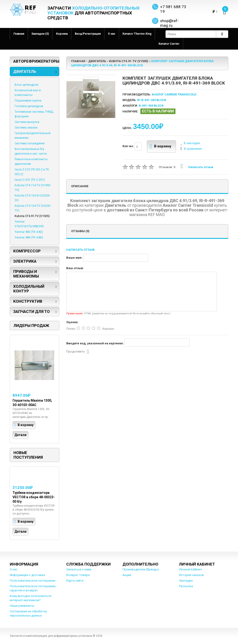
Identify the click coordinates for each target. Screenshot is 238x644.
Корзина (62, 34)
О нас (112, 34)
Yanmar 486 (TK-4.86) (29, 237)
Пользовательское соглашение (33, 581)
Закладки (186, 581)
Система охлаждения (30, 143)
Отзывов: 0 (167, 167)
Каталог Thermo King (137, 34)
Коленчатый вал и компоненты (28, 93)
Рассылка (186, 586)
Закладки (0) (40, 34)
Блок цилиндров (26, 85)
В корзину (160, 146)
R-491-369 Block (151, 106)
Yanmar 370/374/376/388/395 (29, 224)
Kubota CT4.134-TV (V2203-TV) (33, 208)
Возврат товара (78, 575)
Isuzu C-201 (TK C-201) (30, 180)
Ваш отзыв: (75, 268)
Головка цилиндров (29, 106)
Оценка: (72, 322)
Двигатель (25, 71)
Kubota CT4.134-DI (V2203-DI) (33, 198)
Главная (19, 34)
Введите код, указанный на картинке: (95, 343)
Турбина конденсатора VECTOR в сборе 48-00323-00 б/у (34, 497)
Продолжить (78, 352)
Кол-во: (132, 146)
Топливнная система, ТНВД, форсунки (34, 114)
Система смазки (26, 127)
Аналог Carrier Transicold (174, 94)
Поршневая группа (28, 100)
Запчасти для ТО (31, 312)
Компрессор (27, 251)
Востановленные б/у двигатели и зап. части (31, 151)
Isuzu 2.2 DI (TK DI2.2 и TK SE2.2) (32, 172)
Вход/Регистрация (88, 34)
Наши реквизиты (22, 606)
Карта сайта (75, 581)
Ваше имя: (74, 258)
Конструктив (28, 301)
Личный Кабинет (191, 569)
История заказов (191, 575)
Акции (127, 575)
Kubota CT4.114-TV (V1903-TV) (33, 188)
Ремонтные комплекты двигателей (31, 161)
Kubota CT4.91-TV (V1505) (32, 216)
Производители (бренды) (141, 569)
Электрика (25, 261)
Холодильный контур (29, 289)
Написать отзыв (197, 167)
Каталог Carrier (169, 44)
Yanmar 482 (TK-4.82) (29, 232)
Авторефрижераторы (36, 61)
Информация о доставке (27, 575)
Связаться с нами (79, 569)
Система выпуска (27, 122)
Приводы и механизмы (26, 274)
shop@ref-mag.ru (169, 23)
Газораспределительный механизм (33, 135)
